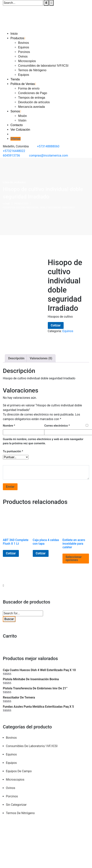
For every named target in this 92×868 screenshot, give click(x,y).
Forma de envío (29, 88)
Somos (15, 111)
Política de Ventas (23, 84)
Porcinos (24, 52)
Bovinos (24, 43)
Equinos (24, 47)
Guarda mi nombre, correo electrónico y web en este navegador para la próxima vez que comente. (43, 441)
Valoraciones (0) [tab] (41, 358)
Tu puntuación (13, 451)
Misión (22, 116)
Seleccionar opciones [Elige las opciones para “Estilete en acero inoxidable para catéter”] (74, 558)
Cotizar (56, 325)
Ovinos (23, 56)
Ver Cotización (20, 130)
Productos (17, 38)
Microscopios (27, 61)
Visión (22, 120)
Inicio (14, 34)
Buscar (9, 619)
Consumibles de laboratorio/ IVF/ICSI (43, 66)
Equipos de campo (19, 771)
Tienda (15, 79)
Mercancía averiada (32, 107)
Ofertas (16, 139)
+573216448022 (14, 151)
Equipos (24, 75)
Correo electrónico (57, 426)
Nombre (9, 426)
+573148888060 (48, 146)
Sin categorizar (16, 805)
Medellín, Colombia (16, 146)
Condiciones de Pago (33, 93)
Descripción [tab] (16, 358)
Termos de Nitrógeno (32, 70)
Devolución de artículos (34, 102)
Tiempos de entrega (32, 98)
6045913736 (11, 155)
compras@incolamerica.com (49, 155)
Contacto (17, 125)
